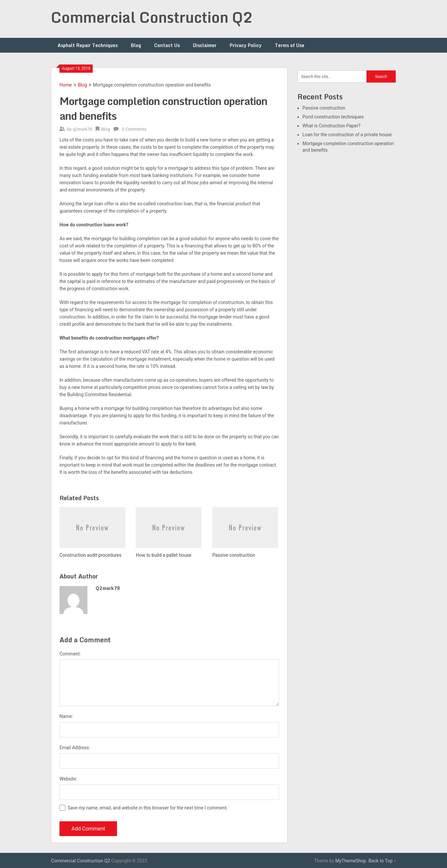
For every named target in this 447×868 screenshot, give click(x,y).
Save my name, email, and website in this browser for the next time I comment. (148, 808)
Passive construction (324, 108)
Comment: (70, 654)
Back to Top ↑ (382, 861)
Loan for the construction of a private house (347, 135)
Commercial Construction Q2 (152, 17)
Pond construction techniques (333, 117)
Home (66, 85)
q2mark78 (82, 129)
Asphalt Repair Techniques (88, 45)
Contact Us (167, 45)
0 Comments (134, 129)
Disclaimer (205, 45)
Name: (66, 716)
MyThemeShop (351, 861)
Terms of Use (290, 45)
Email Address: (75, 748)
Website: (68, 779)
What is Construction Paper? (331, 126)
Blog (136, 45)
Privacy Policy (246, 45)
